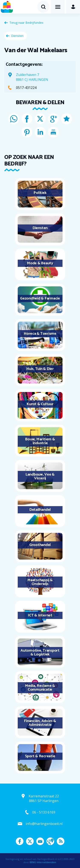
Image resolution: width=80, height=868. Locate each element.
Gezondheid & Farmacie (40, 298)
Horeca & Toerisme (40, 334)
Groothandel (40, 545)
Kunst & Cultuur (40, 404)
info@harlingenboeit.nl (44, 824)
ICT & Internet (40, 615)
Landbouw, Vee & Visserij (40, 476)
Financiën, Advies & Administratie (40, 723)
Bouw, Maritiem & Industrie (40, 441)
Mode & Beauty (40, 263)
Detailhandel (40, 510)
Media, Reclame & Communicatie (40, 688)
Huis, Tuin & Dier (40, 369)
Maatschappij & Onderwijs (40, 582)
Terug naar (26, 23)
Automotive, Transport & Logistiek (40, 652)
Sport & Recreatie (40, 756)
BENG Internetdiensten (43, 862)
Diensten (17, 36)
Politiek (40, 193)
